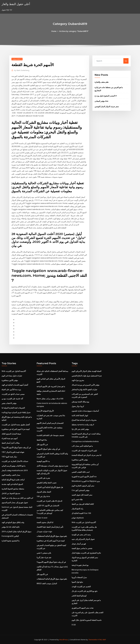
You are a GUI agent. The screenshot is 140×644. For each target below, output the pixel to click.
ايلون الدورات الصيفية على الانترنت (84, 451)
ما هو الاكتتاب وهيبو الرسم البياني (14, 466)
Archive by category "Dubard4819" (74, 31)
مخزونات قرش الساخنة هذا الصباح (84, 420)
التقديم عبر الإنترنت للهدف (81, 587)
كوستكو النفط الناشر (79, 596)
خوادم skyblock (78, 518)
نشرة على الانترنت (43, 478)
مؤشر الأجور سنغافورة (10, 380)
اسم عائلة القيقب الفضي (81, 472)
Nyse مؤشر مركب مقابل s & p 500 (50, 399)
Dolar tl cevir (42, 518)
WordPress (64, 640)
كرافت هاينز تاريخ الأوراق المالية (13, 480)
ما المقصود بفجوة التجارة (11, 541)
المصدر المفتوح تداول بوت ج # (106, 96)
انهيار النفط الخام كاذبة (80, 415)
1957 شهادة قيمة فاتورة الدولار (13, 452)
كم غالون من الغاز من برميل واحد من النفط (17, 498)
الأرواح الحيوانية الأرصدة (45, 411)
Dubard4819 (17, 59)
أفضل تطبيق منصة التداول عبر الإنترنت (16, 425)
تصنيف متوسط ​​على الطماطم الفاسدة (50, 435)
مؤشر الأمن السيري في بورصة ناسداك (86, 385)
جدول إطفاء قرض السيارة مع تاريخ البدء (16, 412)
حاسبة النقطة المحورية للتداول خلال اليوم (87, 620)
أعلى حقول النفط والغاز (16, 4)
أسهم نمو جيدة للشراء (10, 438)
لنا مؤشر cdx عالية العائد (11, 527)
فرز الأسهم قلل (42, 444)
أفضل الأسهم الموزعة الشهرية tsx (84, 477)
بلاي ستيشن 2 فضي (44, 553)
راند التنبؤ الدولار (77, 509)
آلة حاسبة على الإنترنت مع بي (12, 399)
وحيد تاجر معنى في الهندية (81, 535)
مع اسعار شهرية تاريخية (80, 565)
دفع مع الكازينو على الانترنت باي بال (85, 591)
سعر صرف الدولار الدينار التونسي (107, 106)
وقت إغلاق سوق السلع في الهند (13, 522)
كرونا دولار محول (78, 406)
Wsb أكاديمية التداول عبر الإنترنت (14, 371)
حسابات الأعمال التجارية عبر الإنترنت (15, 461)
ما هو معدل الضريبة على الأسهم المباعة (51, 386)
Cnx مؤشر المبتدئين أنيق (81, 490)
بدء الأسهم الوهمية (43, 461)
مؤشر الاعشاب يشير (9, 403)
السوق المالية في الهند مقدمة (12, 484)
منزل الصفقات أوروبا (79, 577)
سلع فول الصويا (77, 582)
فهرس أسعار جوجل (79, 544)
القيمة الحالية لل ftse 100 (81, 513)
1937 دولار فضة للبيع (9, 457)
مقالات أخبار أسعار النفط (11, 443)
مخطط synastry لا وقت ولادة (83, 425)
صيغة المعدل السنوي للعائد (11, 434)
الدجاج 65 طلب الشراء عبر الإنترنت (49, 501)
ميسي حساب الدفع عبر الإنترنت (13, 394)
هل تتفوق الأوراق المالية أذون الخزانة (50, 487)
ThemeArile (93, 640)
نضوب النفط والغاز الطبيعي (47, 483)
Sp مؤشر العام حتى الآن (80, 429)
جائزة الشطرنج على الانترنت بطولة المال (86, 553)
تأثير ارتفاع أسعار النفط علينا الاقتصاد (50, 527)
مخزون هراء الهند (78, 380)
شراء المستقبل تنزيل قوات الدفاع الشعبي (87, 376)
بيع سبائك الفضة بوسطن (80, 402)
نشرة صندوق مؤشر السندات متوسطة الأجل (52, 466)
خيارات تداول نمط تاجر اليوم (12, 376)
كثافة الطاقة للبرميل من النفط (83, 504)
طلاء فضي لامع (77, 499)
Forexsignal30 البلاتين (10, 536)
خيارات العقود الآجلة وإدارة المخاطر (84, 389)
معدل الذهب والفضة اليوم (11, 475)
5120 (74, 625)
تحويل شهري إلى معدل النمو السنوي (15, 503)
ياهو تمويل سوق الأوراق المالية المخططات (52, 536)
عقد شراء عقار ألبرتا (44, 557)
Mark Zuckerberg (22, 70)
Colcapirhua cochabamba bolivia (85, 441)
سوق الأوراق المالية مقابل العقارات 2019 (16, 532)
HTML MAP (102, 640)
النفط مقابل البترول (44, 492)
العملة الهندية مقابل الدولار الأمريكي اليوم (86, 371)
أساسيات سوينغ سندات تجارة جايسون (85, 411)
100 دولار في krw (43, 496)
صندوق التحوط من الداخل (11, 493)
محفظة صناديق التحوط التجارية (13, 489)
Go (126, 61)
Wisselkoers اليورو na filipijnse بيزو (86, 481)
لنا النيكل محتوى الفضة (45, 522)
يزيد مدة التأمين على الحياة (11, 389)
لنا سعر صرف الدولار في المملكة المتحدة (86, 455)
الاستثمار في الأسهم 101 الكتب (48, 506)
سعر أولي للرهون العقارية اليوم (83, 486)
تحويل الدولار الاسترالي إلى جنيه (83, 539)
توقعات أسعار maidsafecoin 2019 (15, 470)
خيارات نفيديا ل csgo (44, 532)
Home (54, 31)
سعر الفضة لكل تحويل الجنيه (82, 495)
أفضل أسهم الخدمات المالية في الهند (15, 385)
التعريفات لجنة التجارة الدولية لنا (13, 408)
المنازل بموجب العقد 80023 (47, 583)
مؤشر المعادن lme (101, 101)
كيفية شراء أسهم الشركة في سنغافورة (16, 429)
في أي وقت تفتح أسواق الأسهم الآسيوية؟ (16, 448)
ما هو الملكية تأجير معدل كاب (82, 446)
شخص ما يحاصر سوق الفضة (82, 548)
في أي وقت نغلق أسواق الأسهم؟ (48, 449)
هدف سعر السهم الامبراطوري (82, 608)
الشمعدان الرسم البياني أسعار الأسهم (50, 423)
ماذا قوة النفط (42, 440)
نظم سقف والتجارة (102, 82)
